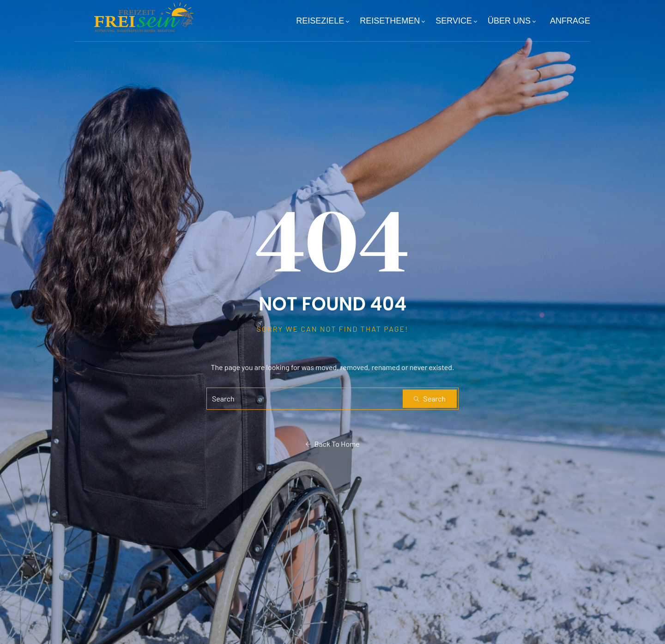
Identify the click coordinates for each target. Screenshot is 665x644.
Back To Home (332, 444)
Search (430, 398)
